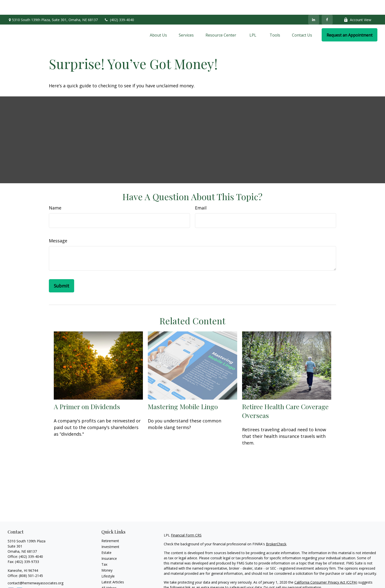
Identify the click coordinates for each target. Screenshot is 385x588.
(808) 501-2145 (30, 561)
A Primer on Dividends (87, 392)
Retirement (110, 526)
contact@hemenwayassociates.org (35, 568)
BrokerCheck (276, 529)
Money (107, 555)
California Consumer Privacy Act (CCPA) (326, 568)
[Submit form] (62, 271)
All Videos (109, 573)
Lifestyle (108, 561)
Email (201, 193)
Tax (104, 550)
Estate (106, 538)
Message (58, 226)
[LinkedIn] (314, 5)
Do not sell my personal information (292, 573)
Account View (357, 5)
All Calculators (113, 579)
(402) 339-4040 (119, 5)
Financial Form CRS (186, 520)
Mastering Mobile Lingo (183, 392)
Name (55, 193)
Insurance (109, 544)
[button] (158, 20)
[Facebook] (327, 5)
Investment (110, 532)
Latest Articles (113, 567)
